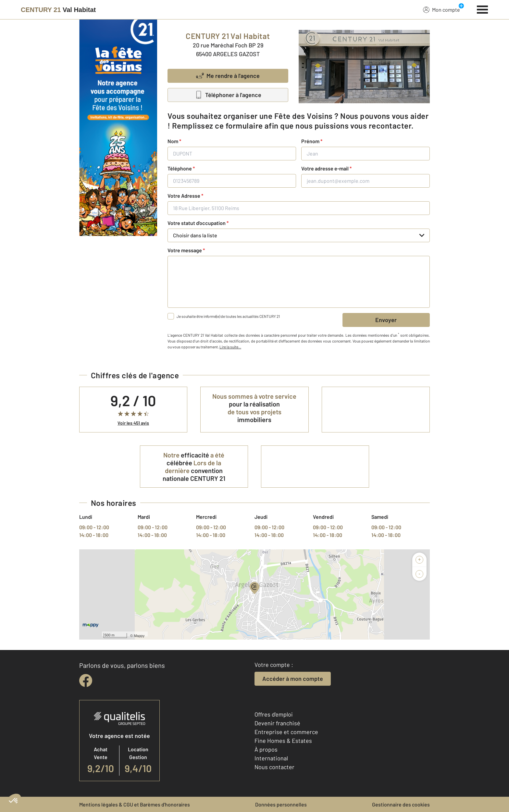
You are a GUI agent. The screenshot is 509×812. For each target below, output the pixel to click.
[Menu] (483, 9)
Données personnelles (281, 804)
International (271, 758)
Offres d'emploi (274, 714)
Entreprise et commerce (286, 732)
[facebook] (86, 681)
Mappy (139, 636)
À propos (266, 749)
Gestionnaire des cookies (401, 804)
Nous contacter (274, 767)
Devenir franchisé (277, 723)
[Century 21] (58, 10)
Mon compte (441, 9)
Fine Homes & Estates (283, 741)
